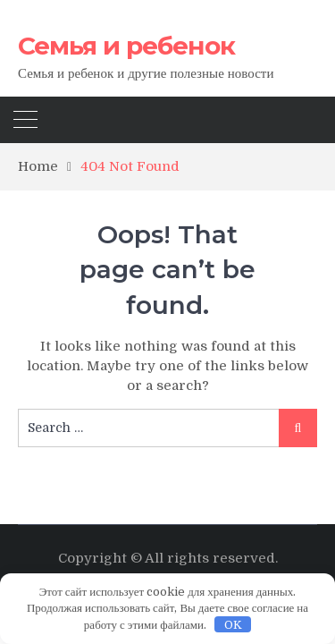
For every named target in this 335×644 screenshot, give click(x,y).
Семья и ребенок (126, 46)
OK (233, 625)
